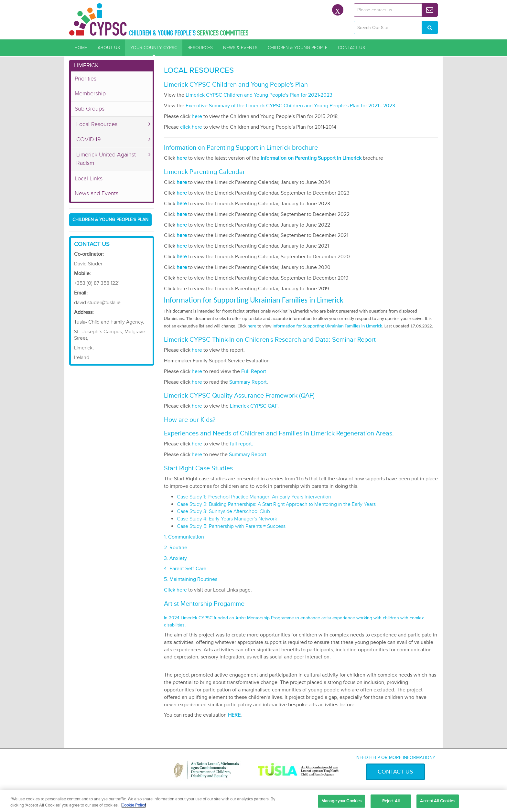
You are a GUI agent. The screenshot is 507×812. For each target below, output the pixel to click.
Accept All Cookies (437, 801)
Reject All (391, 801)
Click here (175, 590)
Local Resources (97, 124)
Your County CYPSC (154, 48)
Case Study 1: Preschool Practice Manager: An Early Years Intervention (254, 497)
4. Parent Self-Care (185, 569)
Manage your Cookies (341, 801)
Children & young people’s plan (110, 220)
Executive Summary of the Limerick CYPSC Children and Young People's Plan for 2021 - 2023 (290, 106)
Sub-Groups (90, 109)
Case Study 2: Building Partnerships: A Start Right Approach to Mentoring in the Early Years (276, 504)
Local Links (89, 178)
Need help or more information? (395, 758)
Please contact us (375, 10)
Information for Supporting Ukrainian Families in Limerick (327, 326)
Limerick (86, 65)
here (197, 116)
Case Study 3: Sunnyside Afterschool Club (223, 511)
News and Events (97, 193)
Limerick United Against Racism (106, 159)
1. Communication (184, 537)
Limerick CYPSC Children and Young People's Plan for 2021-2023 (259, 95)
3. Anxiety (175, 558)
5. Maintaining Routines (191, 579)
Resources (200, 48)
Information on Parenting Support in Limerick (311, 158)
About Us (109, 48)
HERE (234, 715)
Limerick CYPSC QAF (254, 406)
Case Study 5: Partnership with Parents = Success (231, 526)
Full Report (254, 371)
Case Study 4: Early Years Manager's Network (227, 519)
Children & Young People (298, 48)
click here (191, 127)
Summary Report (248, 382)
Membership (90, 93)
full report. (242, 444)
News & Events (240, 48)
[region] (253, 801)
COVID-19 (89, 139)
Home (81, 48)
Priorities (86, 79)
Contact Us (351, 48)
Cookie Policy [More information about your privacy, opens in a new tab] (134, 805)
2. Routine (176, 548)
